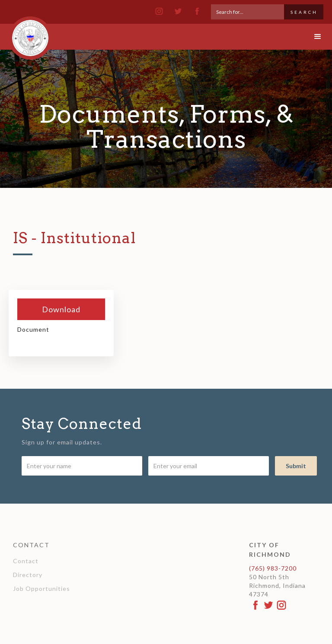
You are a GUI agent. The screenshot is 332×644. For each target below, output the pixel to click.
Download (61, 309)
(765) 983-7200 (273, 568)
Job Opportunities (41, 588)
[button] (310, 37)
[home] (30, 34)
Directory (28, 575)
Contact (26, 561)
